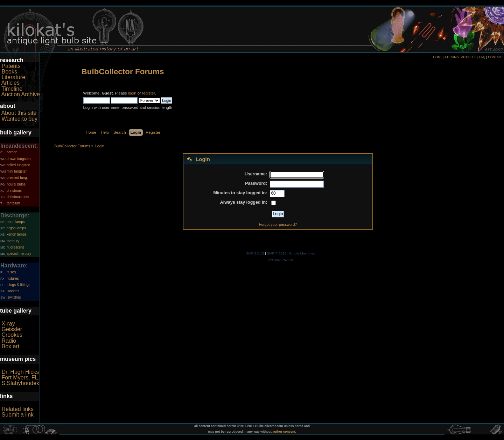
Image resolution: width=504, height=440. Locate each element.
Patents (11, 66)
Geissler (12, 329)
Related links (17, 409)
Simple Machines (302, 253)
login (132, 93)
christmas (14, 191)
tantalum (13, 203)
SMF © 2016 (277, 253)
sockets (13, 291)
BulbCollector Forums (123, 72)
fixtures (13, 278)
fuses (12, 272)
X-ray (8, 324)
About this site (19, 113)
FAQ (482, 57)
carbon (12, 152)
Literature (13, 77)
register (149, 93)
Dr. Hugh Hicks (20, 372)
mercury (13, 241)
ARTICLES (469, 57)
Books (9, 72)
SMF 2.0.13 (255, 253)
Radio (9, 341)
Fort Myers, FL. (20, 378)
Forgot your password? (278, 224)
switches (14, 297)
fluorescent (15, 247)
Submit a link (17, 415)
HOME (438, 57)
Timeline (12, 89)
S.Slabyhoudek (20, 383)
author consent (284, 432)
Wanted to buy (19, 119)
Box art (10, 346)
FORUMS (452, 57)
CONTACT (495, 57)
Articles (10, 83)
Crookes (12, 335)
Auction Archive (21, 94)
